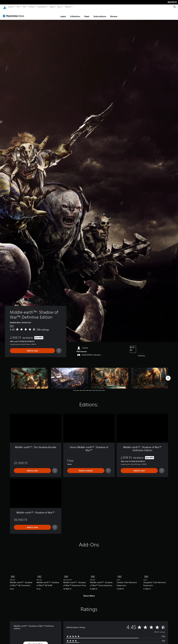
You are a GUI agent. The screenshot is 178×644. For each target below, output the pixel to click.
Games (11, 7)
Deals (87, 14)
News (52, 7)
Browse (114, 14)
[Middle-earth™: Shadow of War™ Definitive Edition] (30, 376)
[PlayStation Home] (5, 7)
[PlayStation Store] (14, 13)
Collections (75, 14)
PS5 (18, 7)
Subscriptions (100, 14)
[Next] (168, 376)
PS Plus (31, 7)
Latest (63, 14)
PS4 (24, 7)
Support (68, 7)
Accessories (42, 7)
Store (59, 7)
